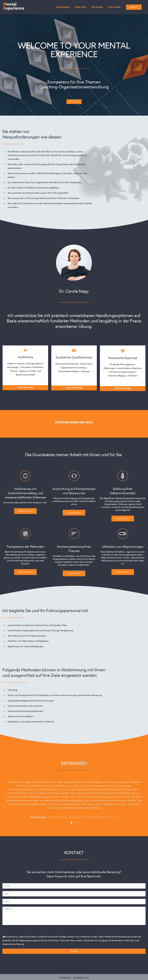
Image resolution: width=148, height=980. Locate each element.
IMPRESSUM (65, 976)
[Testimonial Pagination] (71, 823)
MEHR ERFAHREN (23, 388)
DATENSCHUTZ (81, 976)
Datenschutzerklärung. (13, 944)
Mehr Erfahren (25, 751)
